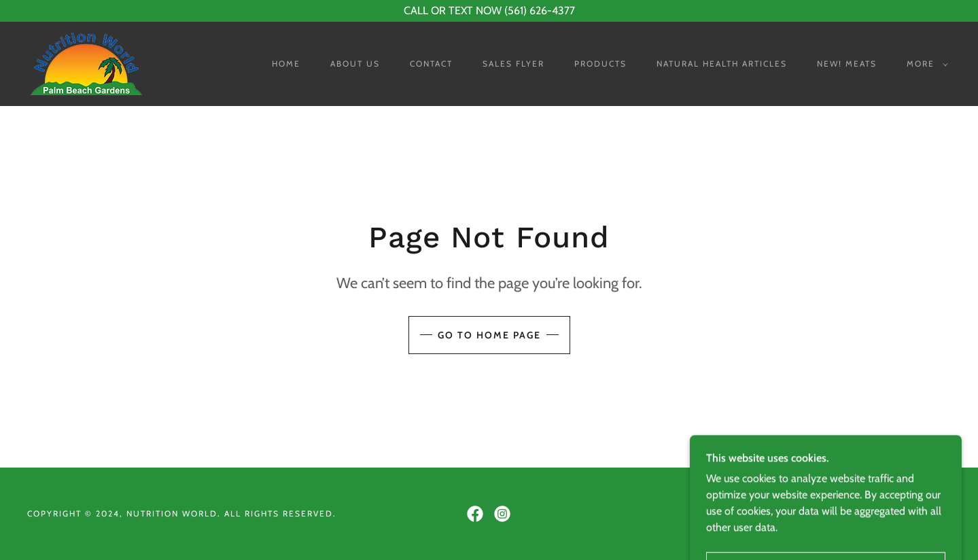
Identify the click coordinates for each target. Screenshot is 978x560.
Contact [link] (431, 64)
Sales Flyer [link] (513, 64)
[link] (86, 63)
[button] (925, 64)
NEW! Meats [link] (847, 64)
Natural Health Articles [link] (722, 64)
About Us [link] (355, 64)
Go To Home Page (489, 335)
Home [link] (286, 64)
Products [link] (600, 64)
